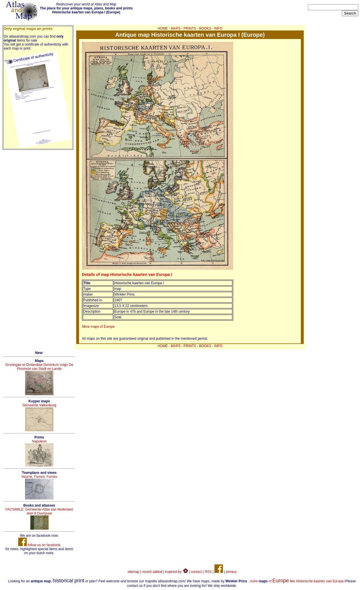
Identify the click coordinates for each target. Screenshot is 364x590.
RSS (208, 572)
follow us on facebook (39, 545)
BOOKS (205, 28)
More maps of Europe (98, 327)
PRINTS (190, 28)
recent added (152, 572)
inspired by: (177, 572)
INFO (218, 28)
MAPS (176, 28)
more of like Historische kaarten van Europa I (298, 581)
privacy (231, 572)
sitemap (133, 572)
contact (196, 572)
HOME (163, 28)
